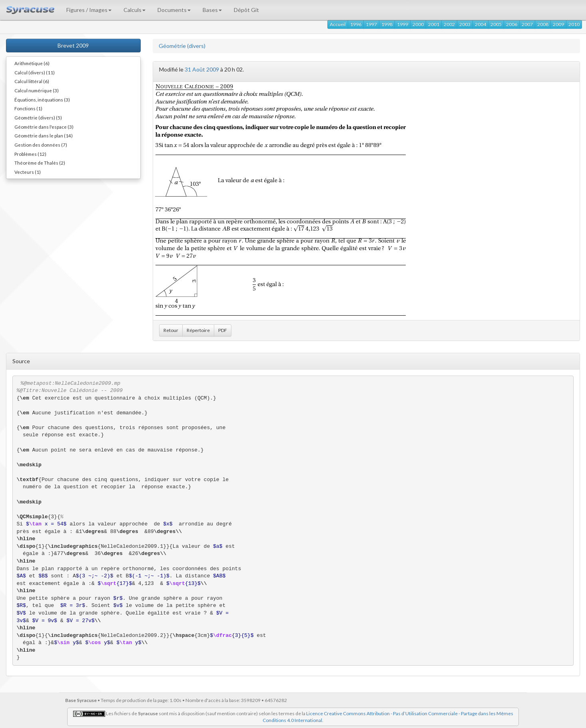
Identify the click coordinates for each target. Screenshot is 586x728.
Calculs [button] (135, 10)
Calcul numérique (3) (37, 90)
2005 (496, 24)
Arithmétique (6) (32, 63)
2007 (527, 24)
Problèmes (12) (30, 154)
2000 (418, 24)
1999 (403, 24)
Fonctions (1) (28, 108)
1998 (387, 24)
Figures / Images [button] (89, 10)
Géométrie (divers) (182, 46)
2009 (558, 24)
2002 (449, 24)
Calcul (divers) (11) (35, 72)
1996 (356, 24)
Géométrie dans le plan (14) (44, 135)
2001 (434, 24)
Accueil (338, 24)
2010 (574, 24)
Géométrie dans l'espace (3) (44, 127)
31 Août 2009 (202, 69)
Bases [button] (212, 10)
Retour (171, 330)
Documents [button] (174, 10)
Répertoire (198, 330)
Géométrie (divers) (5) (38, 117)
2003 (465, 24)
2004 (480, 24)
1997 (371, 24)
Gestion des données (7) (41, 145)
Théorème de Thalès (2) (40, 163)
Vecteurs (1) (28, 172)
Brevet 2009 (73, 45)
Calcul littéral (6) (32, 81)
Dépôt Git (246, 10)
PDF (223, 330)
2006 (512, 24)
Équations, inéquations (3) (42, 99)
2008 (543, 24)
